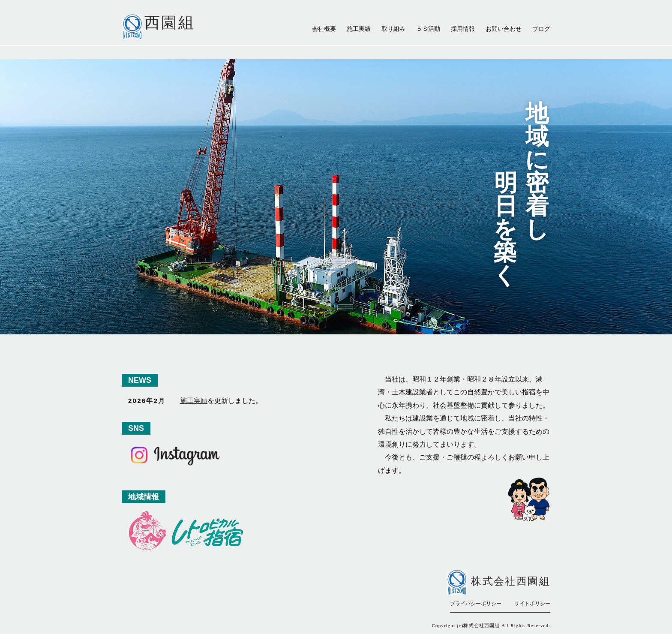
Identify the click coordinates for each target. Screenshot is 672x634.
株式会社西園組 (511, 581)
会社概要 (324, 29)
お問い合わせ (504, 29)
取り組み (393, 29)
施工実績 (359, 29)
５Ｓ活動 (428, 29)
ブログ (541, 29)
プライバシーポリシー (476, 604)
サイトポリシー (532, 604)
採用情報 (463, 29)
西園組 (170, 23)
